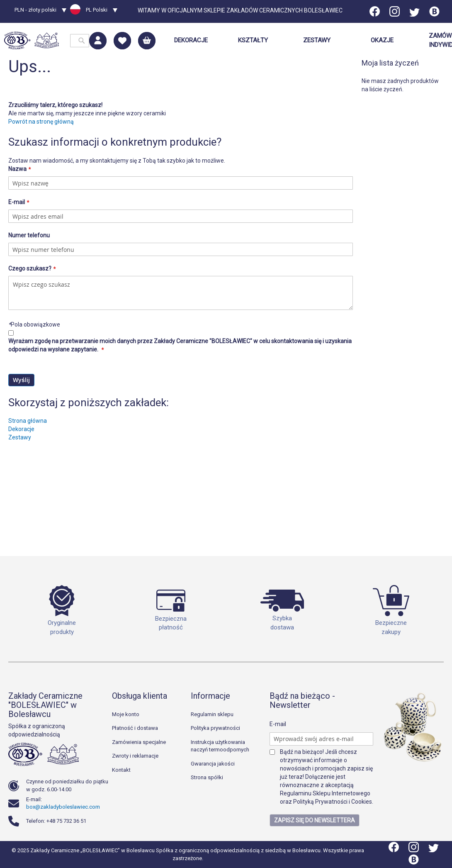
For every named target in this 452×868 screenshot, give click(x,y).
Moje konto (126, 714)
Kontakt (121, 770)
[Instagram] (395, 15)
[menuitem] (191, 40)
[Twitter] (414, 15)
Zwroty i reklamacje (135, 756)
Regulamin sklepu (212, 714)
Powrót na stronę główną (41, 219)
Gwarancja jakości (213, 764)
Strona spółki (207, 777)
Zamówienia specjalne (139, 742)
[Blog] (434, 15)
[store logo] (32, 40)
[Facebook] (375, 15)
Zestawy (20, 535)
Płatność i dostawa (135, 728)
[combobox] (80, 41)
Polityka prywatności (215, 728)
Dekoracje (21, 527)
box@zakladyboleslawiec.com (63, 807)
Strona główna (28, 518)
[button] (40, 11)
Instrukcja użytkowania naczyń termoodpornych (220, 746)
